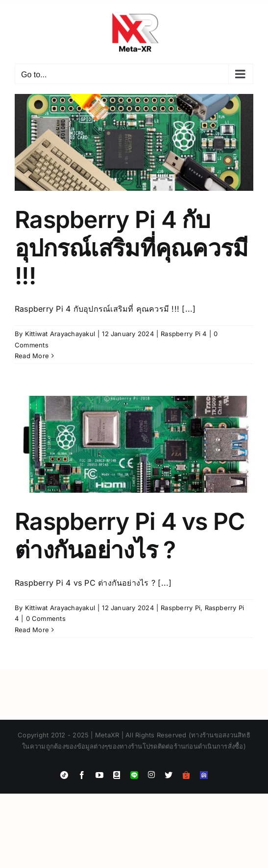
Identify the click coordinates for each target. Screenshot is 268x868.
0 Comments (46, 618)
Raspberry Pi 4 (183, 334)
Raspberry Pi (181, 608)
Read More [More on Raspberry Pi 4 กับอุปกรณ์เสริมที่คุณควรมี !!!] (32, 356)
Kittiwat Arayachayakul (60, 334)
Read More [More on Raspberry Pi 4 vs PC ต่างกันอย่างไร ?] (32, 630)
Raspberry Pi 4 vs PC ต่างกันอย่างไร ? (130, 536)
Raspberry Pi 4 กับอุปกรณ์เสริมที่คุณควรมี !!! (131, 248)
